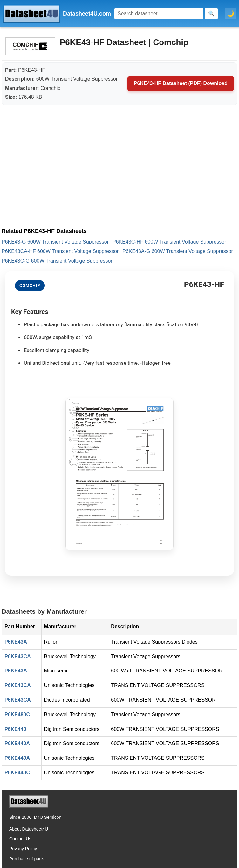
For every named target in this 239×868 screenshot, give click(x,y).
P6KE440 (15, 729)
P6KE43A (16, 642)
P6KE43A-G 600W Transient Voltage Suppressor (178, 251)
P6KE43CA (18, 656)
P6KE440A (17, 743)
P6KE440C (17, 773)
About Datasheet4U (29, 829)
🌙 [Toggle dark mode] (231, 14)
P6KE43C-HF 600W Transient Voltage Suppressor (169, 242)
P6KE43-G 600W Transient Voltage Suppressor (55, 242)
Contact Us (20, 839)
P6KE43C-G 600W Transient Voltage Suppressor (57, 261)
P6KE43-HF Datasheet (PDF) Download (181, 83)
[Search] (159, 14)
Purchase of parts (27, 859)
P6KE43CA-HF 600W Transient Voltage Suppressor (60, 251)
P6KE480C (17, 714)
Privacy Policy (23, 849)
